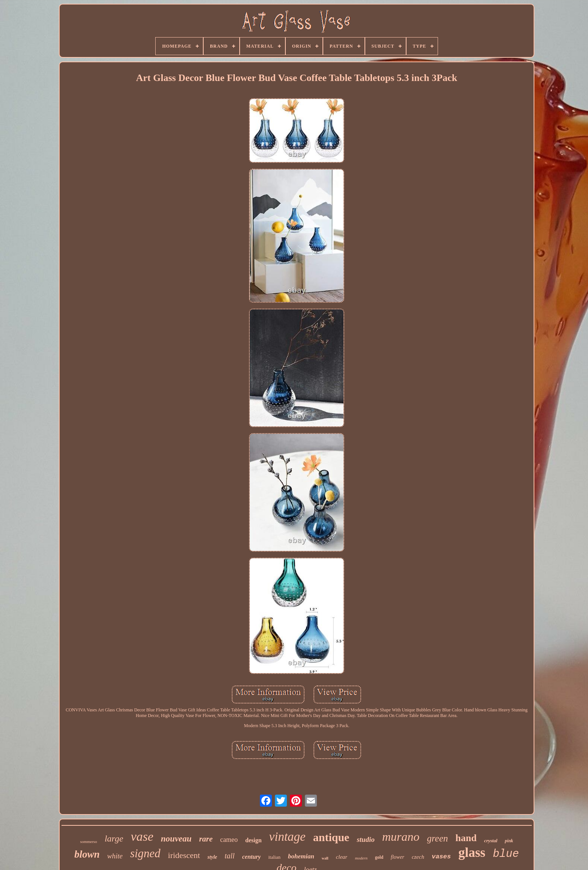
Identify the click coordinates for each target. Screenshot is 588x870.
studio (366, 839)
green (438, 838)
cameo (229, 840)
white (115, 856)
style (212, 857)
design (253, 840)
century (252, 857)
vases (441, 857)
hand (466, 838)
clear (342, 857)
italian (274, 857)
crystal (491, 841)
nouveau (176, 839)
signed (145, 853)
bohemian (301, 856)
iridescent (184, 855)
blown (87, 854)
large (114, 838)
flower (397, 857)
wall (325, 858)
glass (472, 853)
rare (206, 839)
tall (230, 856)
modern (361, 858)
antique (331, 837)
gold (379, 857)
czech (418, 857)
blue (506, 854)
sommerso (89, 841)
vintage (287, 837)
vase (142, 836)
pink (509, 841)
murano (401, 837)
